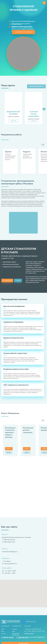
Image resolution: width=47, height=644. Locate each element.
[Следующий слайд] (44, 109)
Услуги (3, 615)
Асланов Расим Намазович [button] (34, 114)
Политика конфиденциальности (8, 637)
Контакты (4, 619)
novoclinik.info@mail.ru (37, 623)
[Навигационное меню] (44, 3)
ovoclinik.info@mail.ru (10, 537)
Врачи (3, 617)
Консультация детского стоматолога (28, 422)
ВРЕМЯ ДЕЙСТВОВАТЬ (41, 636)
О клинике (15, 615)
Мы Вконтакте (31, 607)
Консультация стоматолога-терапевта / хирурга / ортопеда (10, 425)
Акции (14, 617)
